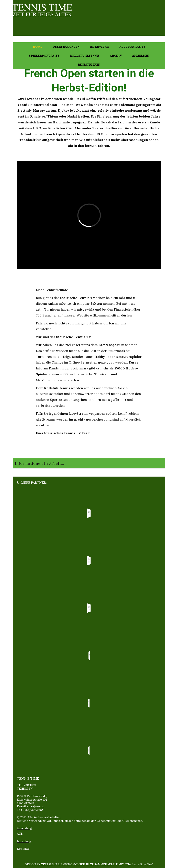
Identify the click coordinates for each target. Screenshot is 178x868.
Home (38, 47)
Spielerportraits (44, 56)
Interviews (99, 47)
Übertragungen (66, 47)
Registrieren (89, 65)
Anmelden (141, 56)
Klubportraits (132, 47)
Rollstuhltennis (85, 56)
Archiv (116, 56)
